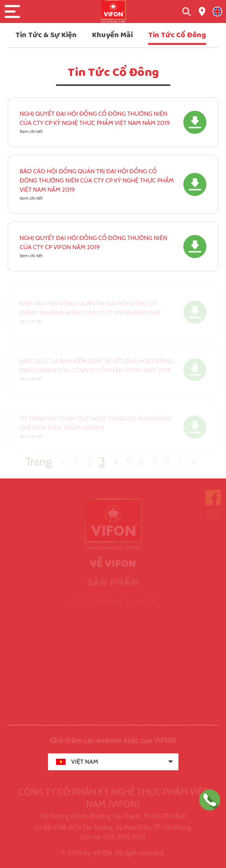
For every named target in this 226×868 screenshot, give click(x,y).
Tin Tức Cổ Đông (177, 35)
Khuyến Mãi (112, 35)
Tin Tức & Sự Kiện (46, 35)
